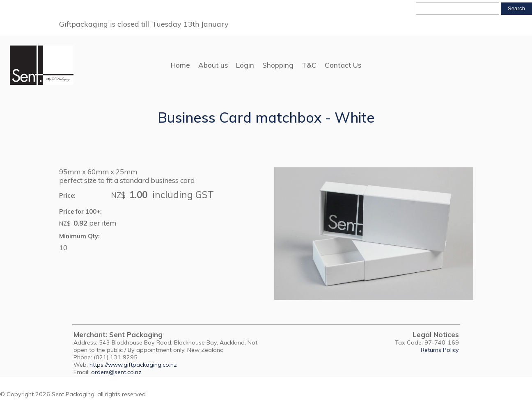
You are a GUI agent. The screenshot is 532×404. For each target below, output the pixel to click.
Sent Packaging (73, 394)
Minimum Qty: (79, 236)
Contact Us (343, 65)
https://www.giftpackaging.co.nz (133, 365)
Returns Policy (440, 350)
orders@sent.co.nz (116, 372)
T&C (309, 65)
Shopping (278, 65)
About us (213, 65)
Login (245, 65)
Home (180, 65)
